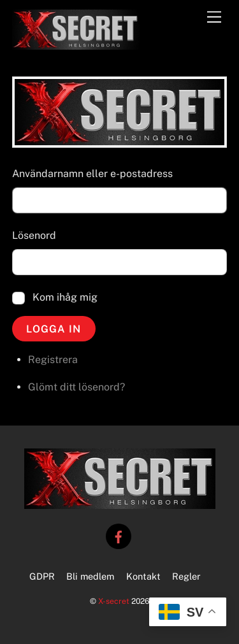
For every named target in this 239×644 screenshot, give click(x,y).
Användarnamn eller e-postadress (92, 174)
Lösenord (34, 235)
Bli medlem (90, 576)
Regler (186, 576)
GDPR (42, 576)
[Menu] (214, 18)
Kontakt (143, 576)
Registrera (53, 360)
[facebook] (119, 535)
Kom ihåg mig (65, 297)
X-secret (114, 601)
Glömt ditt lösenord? (76, 387)
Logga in (54, 329)
